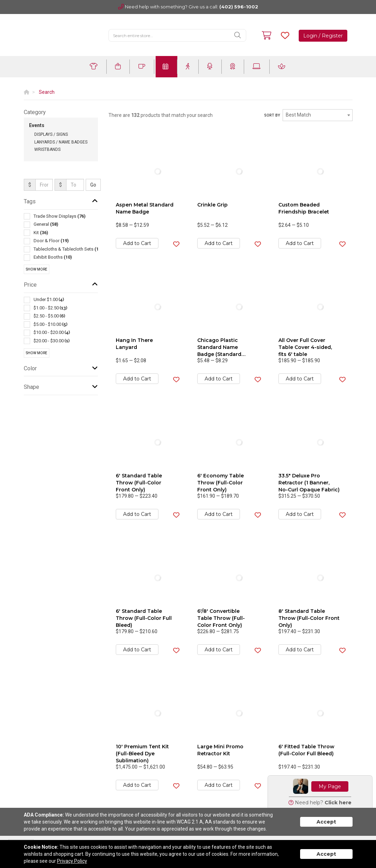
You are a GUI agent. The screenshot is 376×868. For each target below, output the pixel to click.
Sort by (272, 115)
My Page (330, 786)
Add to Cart (137, 243)
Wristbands (47, 149)
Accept (326, 822)
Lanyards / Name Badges (61, 142)
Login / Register (323, 36)
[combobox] (318, 115)
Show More (37, 269)
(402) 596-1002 (239, 7)
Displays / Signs (51, 134)
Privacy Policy (72, 861)
